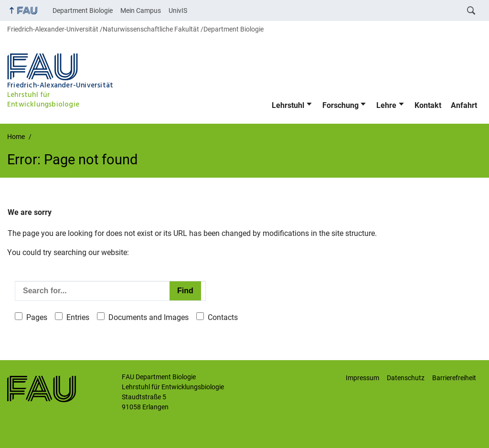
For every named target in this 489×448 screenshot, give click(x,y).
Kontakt (428, 105)
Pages (37, 317)
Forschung (340, 105)
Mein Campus (141, 11)
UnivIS (178, 11)
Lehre (386, 105)
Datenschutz (406, 378)
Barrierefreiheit (454, 378)
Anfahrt (464, 105)
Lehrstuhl (288, 105)
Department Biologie (83, 11)
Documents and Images (149, 317)
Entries (78, 317)
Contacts (223, 317)
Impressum (362, 378)
